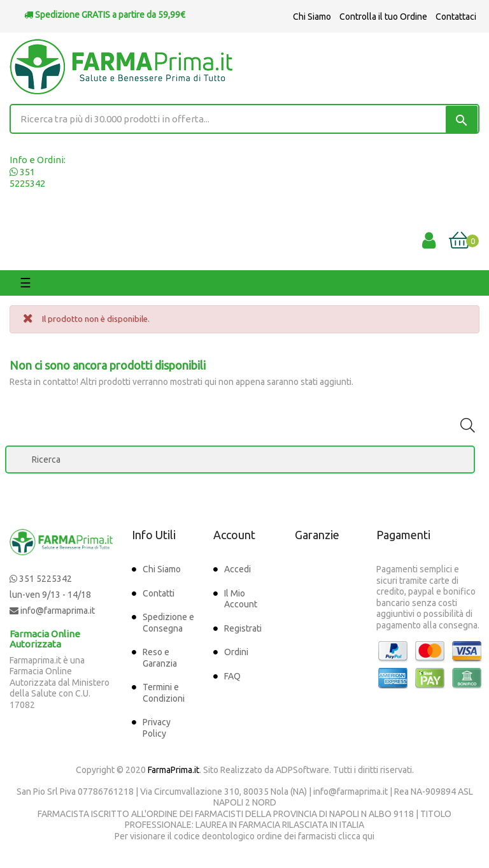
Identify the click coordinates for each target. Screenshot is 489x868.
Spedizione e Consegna (168, 623)
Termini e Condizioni (164, 693)
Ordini (236, 652)
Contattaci (456, 17)
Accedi (237, 569)
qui (368, 836)
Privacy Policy (157, 728)
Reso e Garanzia (160, 658)
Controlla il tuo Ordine (383, 17)
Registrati (243, 628)
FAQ (232, 676)
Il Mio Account (241, 599)
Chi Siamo (312, 17)
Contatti (159, 593)
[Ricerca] (240, 459)
